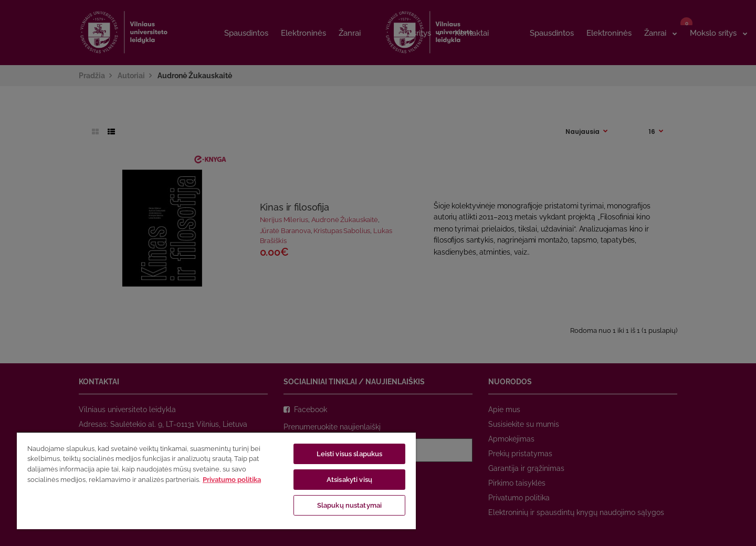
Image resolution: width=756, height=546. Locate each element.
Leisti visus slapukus (350, 454)
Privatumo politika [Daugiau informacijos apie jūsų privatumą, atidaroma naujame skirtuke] (232, 480)
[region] (216, 480)
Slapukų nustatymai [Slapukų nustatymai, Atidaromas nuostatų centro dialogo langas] (349, 505)
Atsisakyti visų (349, 480)
